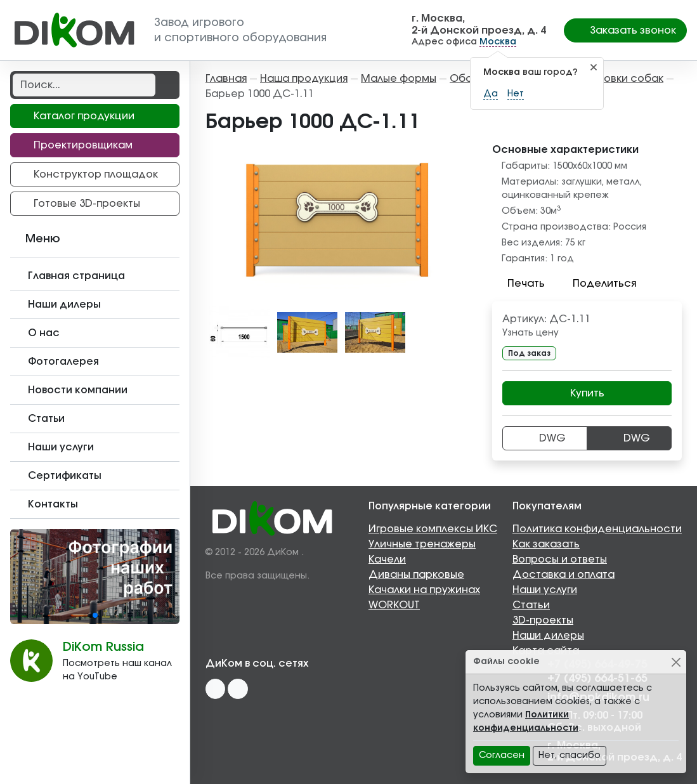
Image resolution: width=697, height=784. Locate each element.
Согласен (502, 755)
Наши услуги (545, 590)
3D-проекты (543, 620)
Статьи (531, 605)
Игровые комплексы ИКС (433, 529)
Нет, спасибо (570, 755)
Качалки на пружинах (424, 590)
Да (491, 94)
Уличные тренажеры (422, 544)
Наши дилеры (548, 636)
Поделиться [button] (597, 284)
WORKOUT (394, 605)
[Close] (676, 662)
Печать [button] (518, 284)
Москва (498, 42)
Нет (516, 94)
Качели (387, 559)
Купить (587, 393)
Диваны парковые (416, 575)
